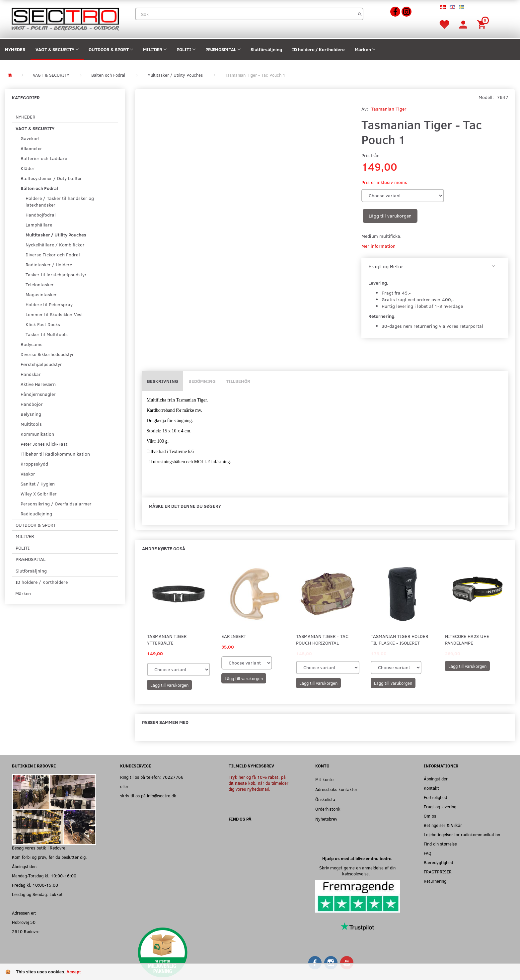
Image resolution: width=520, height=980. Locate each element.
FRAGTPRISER (438, 872)
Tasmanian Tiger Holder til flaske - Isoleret (399, 639)
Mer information (378, 246)
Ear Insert (234, 636)
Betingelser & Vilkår (443, 825)
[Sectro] (65, 18)
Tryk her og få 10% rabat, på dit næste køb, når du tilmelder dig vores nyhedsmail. (259, 783)
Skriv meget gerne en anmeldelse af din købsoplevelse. (357, 871)
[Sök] (360, 14)
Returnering (435, 881)
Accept (74, 972)
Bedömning (202, 381)
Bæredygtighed (438, 862)
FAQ (428, 853)
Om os (430, 816)
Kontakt (431, 788)
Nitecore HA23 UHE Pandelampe (467, 639)
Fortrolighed (435, 797)
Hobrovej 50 (24, 922)
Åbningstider (436, 779)
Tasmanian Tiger (389, 109)
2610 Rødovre (26, 931)
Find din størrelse (440, 844)
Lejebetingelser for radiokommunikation (462, 834)
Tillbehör (238, 381)
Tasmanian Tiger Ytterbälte (167, 639)
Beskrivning (163, 381)
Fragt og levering (440, 806)
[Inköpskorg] (483, 24)
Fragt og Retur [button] (386, 266)
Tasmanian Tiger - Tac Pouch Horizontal (322, 639)
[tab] (435, 266)
